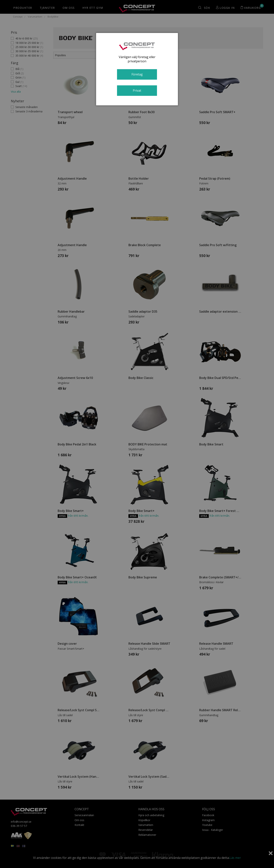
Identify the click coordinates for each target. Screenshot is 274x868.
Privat (137, 90)
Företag (137, 74)
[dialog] (137, 69)
